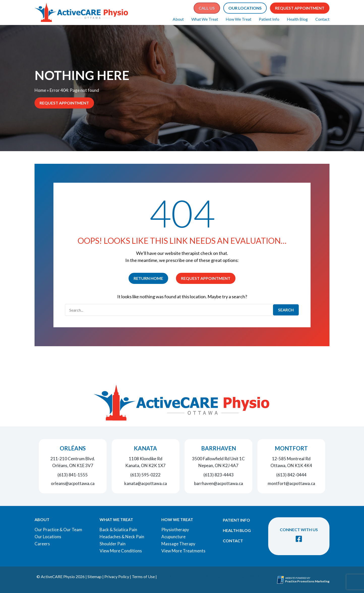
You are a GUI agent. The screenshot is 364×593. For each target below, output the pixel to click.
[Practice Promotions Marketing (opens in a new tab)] (307, 581)
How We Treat (238, 19)
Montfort (291, 448)
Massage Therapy (178, 544)
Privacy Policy (117, 576)
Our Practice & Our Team (58, 530)
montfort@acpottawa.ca (291, 483)
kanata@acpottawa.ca (146, 483)
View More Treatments (183, 551)
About (178, 19)
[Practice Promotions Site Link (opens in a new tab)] (281, 580)
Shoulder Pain (113, 544)
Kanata (145, 448)
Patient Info (269, 19)
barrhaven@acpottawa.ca (219, 483)
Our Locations (48, 537)
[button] (207, 8)
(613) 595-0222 (145, 475)
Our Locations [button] (245, 8)
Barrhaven (219, 448)
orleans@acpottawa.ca (73, 483)
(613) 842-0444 (291, 475)
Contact (322, 19)
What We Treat (205, 19)
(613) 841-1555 (73, 475)
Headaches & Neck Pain (122, 537)
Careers (42, 544)
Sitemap (95, 576)
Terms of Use (143, 576)
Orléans (73, 448)
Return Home (148, 278)
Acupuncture (173, 537)
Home (40, 90)
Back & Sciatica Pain (118, 530)
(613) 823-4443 (219, 475)
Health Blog (297, 19)
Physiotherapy (175, 530)
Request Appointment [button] (300, 8)
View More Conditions (121, 551)
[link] (299, 539)
